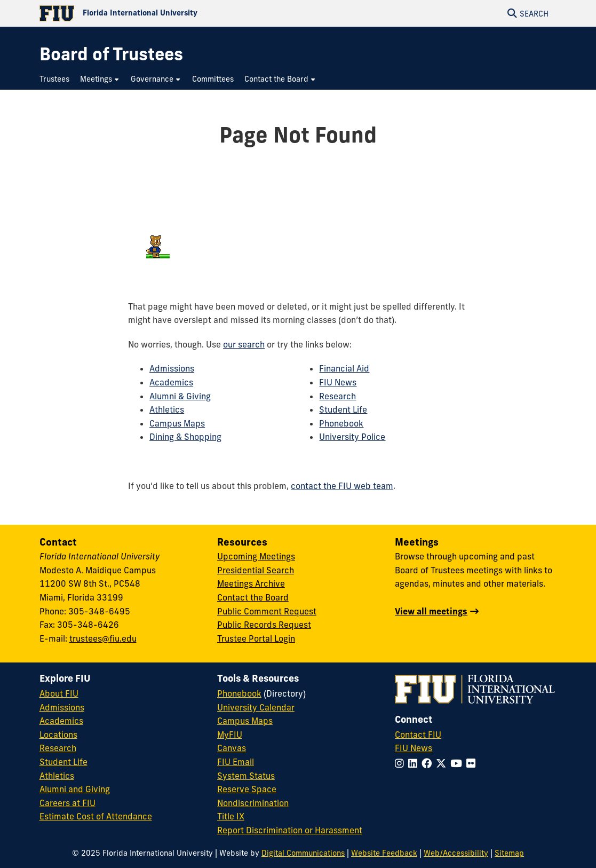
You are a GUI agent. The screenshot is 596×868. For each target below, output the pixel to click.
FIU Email (236, 762)
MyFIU (230, 735)
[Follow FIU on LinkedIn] (415, 763)
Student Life (343, 409)
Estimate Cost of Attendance (96, 816)
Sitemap (509, 853)
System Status (246, 776)
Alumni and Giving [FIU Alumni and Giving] (75, 789)
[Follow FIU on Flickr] (473, 763)
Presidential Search (256, 570)
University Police (352, 437)
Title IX (231, 816)
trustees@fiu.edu (103, 638)
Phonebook (341, 423)
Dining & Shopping (185, 437)
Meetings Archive (251, 583)
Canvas (232, 748)
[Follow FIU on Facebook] (429, 763)
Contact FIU (418, 735)
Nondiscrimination (253, 803)
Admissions (172, 368)
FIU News (338, 382)
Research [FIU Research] (58, 748)
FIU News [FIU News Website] (414, 748)
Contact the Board (253, 597)
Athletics (167, 409)
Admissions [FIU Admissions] (62, 707)
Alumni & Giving (180, 396)
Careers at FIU (67, 803)
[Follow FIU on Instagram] (402, 763)
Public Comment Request (267, 611)
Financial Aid (344, 368)
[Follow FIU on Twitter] (443, 763)
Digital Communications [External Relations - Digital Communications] (303, 853)
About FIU (59, 693)
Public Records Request (264, 625)
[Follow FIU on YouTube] (458, 763)
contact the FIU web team (342, 486)
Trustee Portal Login (256, 638)
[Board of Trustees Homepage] (111, 54)
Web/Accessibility (456, 853)
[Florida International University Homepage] (169, 13)
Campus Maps (177, 423)
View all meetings (431, 611)
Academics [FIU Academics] (61, 721)
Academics (171, 382)
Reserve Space (247, 789)
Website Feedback (384, 853)
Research (337, 396)
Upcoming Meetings (256, 556)
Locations (58, 735)
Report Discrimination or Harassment (290, 830)
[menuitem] (57, 79)
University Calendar (256, 707)
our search (244, 344)
